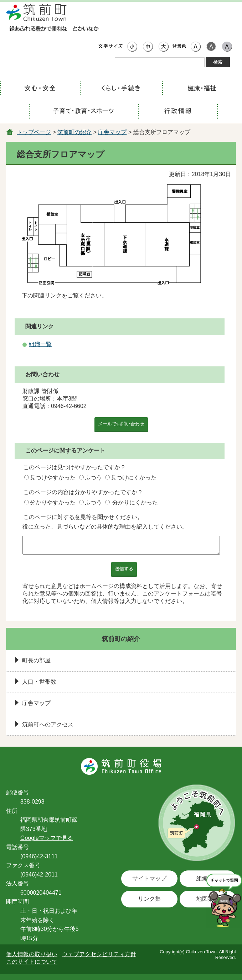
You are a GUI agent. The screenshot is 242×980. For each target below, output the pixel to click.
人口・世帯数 (39, 682)
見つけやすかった (53, 478)
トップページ (34, 132)
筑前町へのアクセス (48, 724)
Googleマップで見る (47, 838)
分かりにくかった (135, 502)
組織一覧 (40, 344)
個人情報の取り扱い (32, 954)
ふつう (93, 478)
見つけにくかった (134, 478)
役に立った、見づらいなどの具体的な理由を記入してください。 (105, 527)
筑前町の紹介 (74, 132)
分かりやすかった (53, 502)
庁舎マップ (112, 132)
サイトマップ (149, 878)
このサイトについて (32, 962)
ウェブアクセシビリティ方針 (99, 954)
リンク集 (149, 899)
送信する (124, 569)
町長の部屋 (36, 660)
